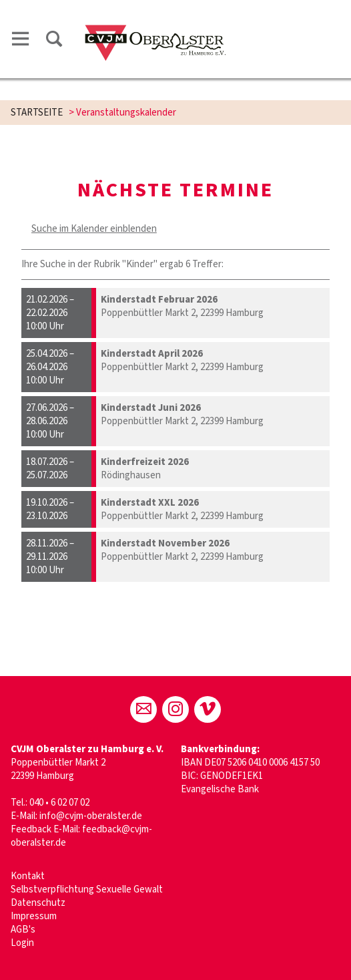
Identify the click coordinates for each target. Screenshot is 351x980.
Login (22, 943)
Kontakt (28, 876)
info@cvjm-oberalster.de (91, 816)
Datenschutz (38, 903)
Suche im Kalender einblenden (94, 229)
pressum (39, 916)
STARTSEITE (37, 113)
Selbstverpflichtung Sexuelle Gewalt (87, 889)
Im (16, 916)
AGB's (23, 930)
